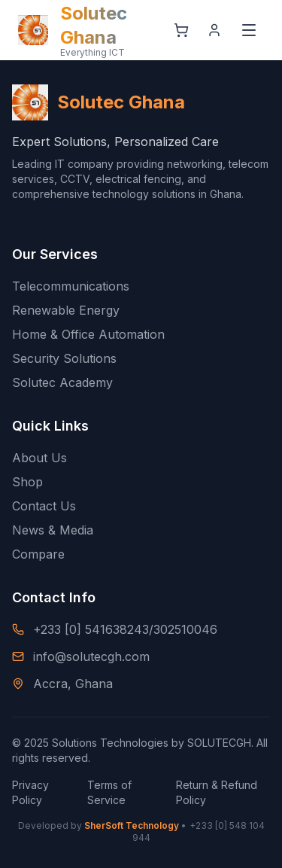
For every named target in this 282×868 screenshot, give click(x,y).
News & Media (53, 530)
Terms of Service (109, 792)
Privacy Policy (30, 792)
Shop (27, 482)
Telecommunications (71, 286)
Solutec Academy (62, 382)
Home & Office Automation (88, 334)
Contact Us (44, 506)
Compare (38, 554)
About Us (39, 458)
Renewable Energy (66, 310)
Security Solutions (64, 358)
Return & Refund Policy (217, 792)
